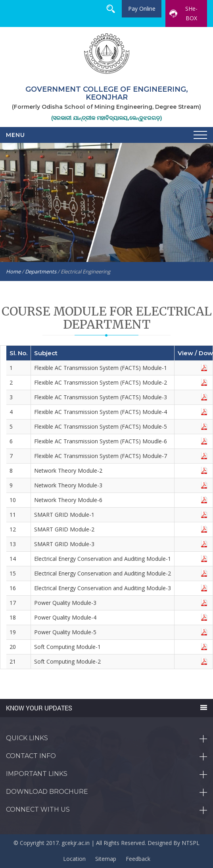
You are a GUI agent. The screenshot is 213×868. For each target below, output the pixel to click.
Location (74, 859)
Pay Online (142, 9)
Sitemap (106, 859)
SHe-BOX (183, 13)
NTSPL (191, 843)
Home (13, 271)
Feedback (138, 859)
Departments (41, 271)
